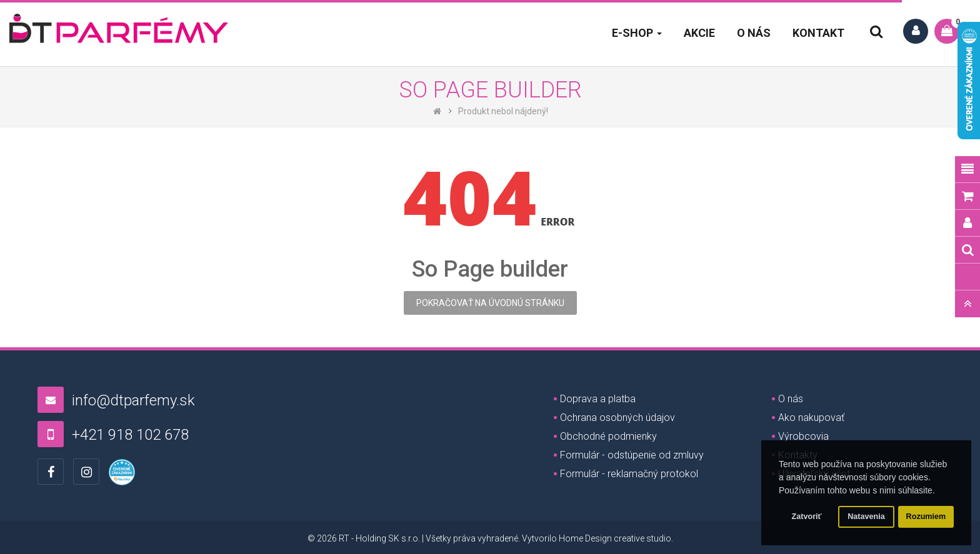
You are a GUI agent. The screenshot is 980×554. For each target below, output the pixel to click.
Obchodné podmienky (608, 436)
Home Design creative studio (615, 538)
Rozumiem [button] (926, 517)
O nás (791, 399)
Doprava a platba (598, 399)
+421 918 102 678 (130, 435)
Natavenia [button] (866, 517)
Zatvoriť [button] (807, 517)
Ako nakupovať (811, 418)
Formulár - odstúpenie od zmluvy (632, 455)
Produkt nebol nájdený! (503, 111)
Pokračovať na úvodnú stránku (490, 303)
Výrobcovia (803, 436)
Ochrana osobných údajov (617, 418)
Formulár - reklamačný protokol (629, 474)
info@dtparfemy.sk (133, 400)
